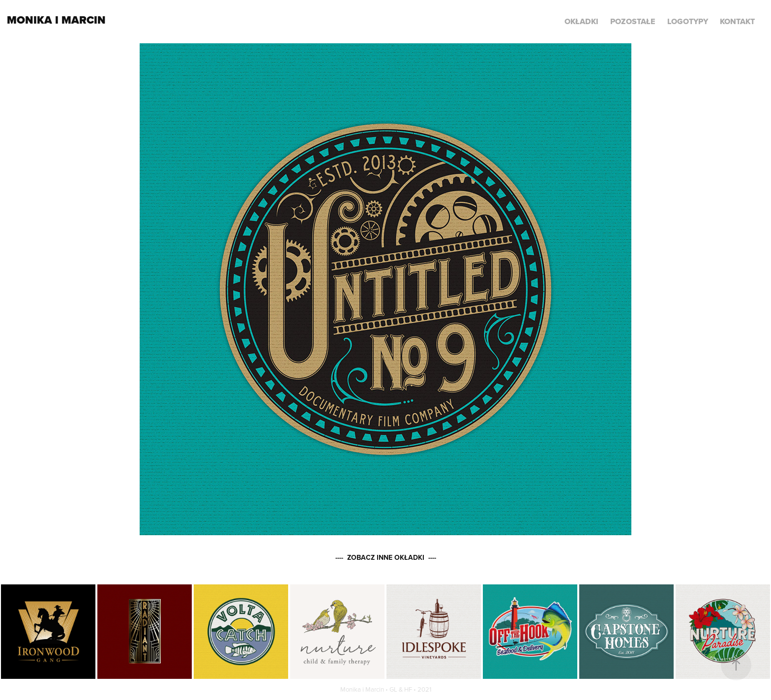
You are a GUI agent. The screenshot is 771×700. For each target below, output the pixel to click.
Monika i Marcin (56, 20)
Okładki (581, 21)
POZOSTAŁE (633, 21)
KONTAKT (737, 21)
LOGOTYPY (688, 21)
